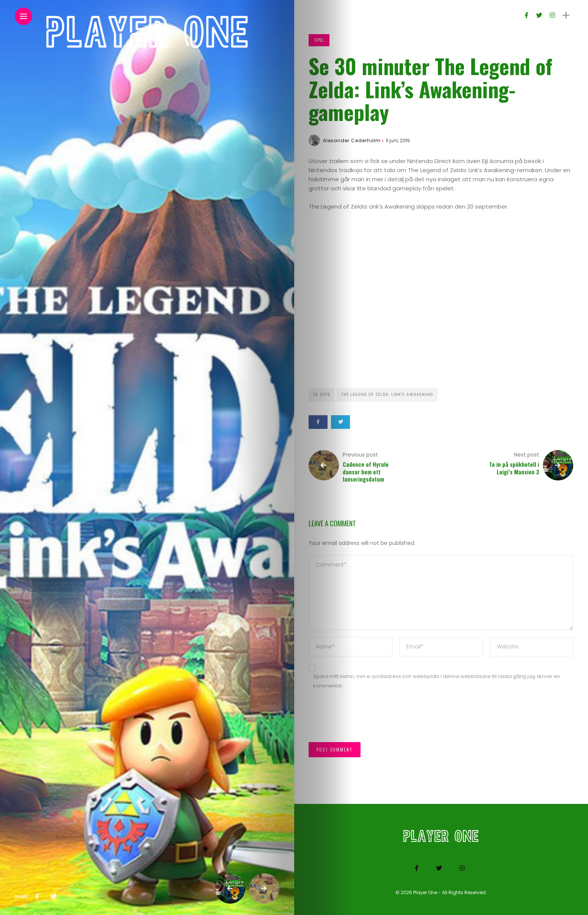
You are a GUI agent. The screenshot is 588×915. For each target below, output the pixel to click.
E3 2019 (322, 395)
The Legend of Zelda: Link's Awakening (387, 395)
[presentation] (366, 720)
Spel (319, 40)
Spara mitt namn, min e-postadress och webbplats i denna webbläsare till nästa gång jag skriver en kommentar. (437, 681)
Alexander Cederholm (352, 140)
